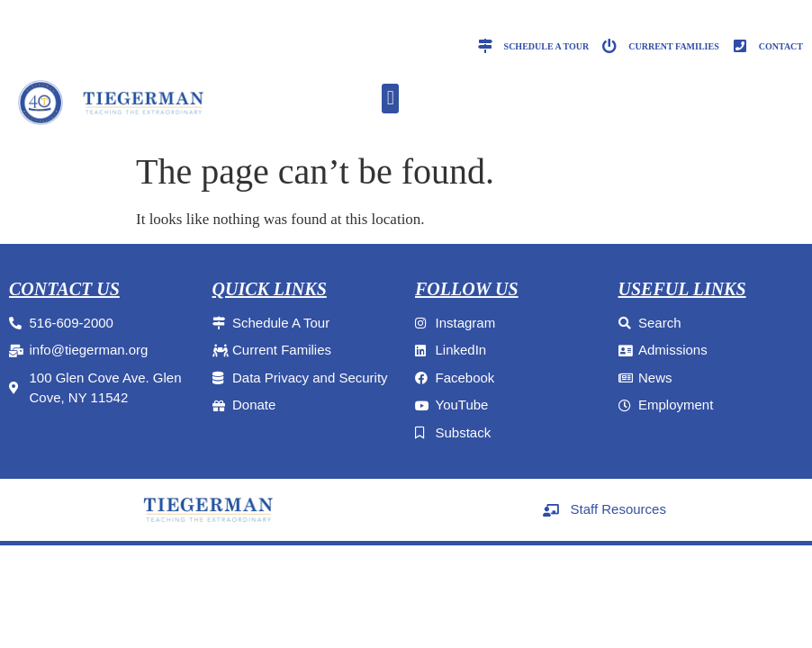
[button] (390, 99)
